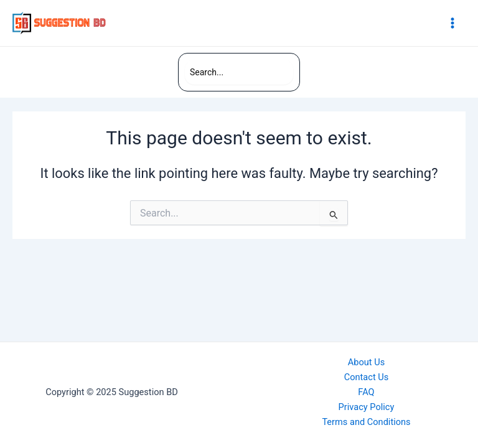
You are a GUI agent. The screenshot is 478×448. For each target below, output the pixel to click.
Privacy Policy (367, 407)
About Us (366, 362)
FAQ (366, 392)
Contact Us (367, 377)
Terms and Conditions (366, 422)
